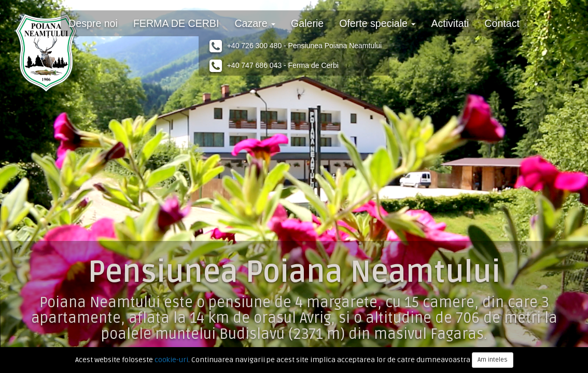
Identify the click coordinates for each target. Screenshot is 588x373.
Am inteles (493, 360)
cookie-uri (171, 360)
